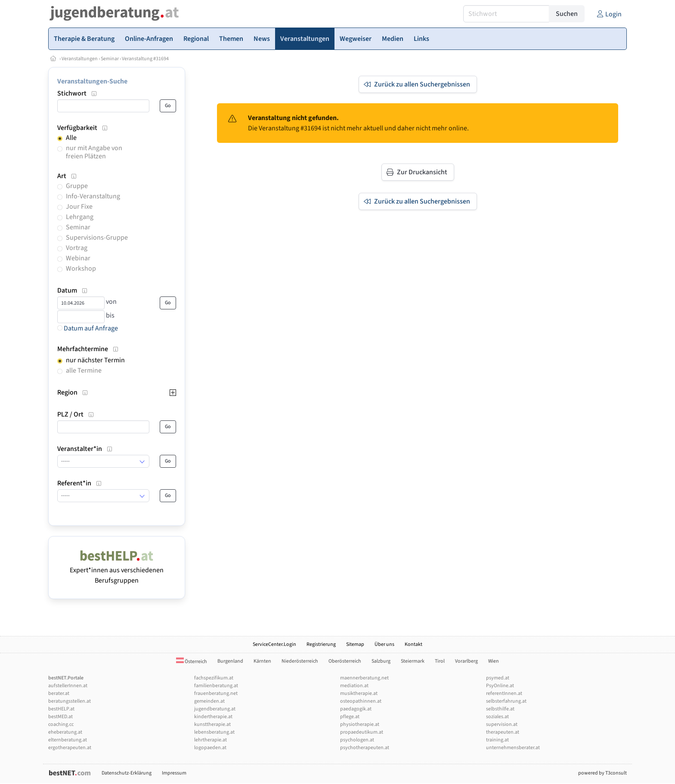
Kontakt (413, 644)
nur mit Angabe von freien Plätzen (94, 152)
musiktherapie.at (359, 693)
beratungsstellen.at (70, 701)
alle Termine (84, 370)
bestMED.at (60, 717)
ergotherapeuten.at (70, 748)
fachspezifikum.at (214, 678)
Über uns (384, 644)
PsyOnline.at (500, 686)
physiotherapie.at (360, 724)
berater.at (59, 693)
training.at (497, 740)
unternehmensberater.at (513, 748)
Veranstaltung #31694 (145, 59)
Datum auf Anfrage (88, 328)
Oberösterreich (345, 661)
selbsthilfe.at (500, 709)
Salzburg (381, 661)
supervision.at (502, 724)
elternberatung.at (68, 740)
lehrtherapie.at (211, 740)
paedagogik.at (356, 709)
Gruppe (77, 186)
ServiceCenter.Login (274, 644)
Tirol (440, 661)
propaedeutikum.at (362, 732)
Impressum (174, 773)
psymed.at (498, 678)
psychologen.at (357, 740)
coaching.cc (61, 724)
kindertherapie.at (213, 717)
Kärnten (262, 661)
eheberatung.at (65, 732)
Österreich (192, 662)
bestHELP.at (61, 709)
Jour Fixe (79, 207)
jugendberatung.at (215, 709)
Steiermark (413, 661)
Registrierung (321, 644)
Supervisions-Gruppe (97, 238)
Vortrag (77, 248)
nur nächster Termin (95, 360)
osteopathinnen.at (361, 701)
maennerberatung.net (364, 678)
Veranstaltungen (80, 59)
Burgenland (230, 661)
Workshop (81, 269)
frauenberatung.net (216, 693)
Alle (71, 138)
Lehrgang (80, 217)
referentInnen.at (504, 693)
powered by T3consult (602, 773)
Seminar (110, 59)
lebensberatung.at (214, 732)
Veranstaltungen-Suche (92, 81)
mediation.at (354, 686)
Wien (494, 661)
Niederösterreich (300, 661)
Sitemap (355, 644)
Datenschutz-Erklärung (127, 773)
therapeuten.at (503, 732)
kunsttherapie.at (212, 724)
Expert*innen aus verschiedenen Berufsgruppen (117, 570)
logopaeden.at (210, 748)
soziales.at (497, 717)
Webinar (78, 258)
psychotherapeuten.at (365, 748)
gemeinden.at (209, 701)
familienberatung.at (216, 686)
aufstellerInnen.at (68, 686)
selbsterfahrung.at (506, 701)
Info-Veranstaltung (93, 196)
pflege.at (350, 717)
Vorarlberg (466, 661)
